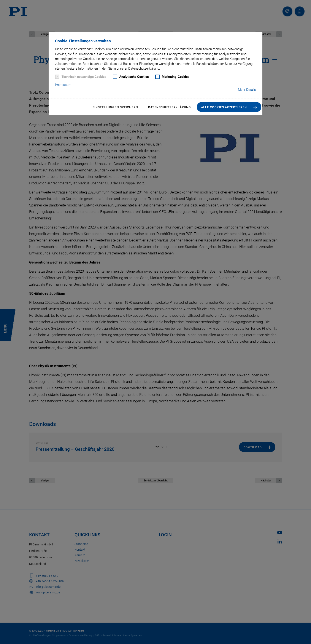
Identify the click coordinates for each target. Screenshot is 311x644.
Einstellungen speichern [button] (115, 107)
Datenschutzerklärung (170, 107)
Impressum (63, 85)
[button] (229, 107)
